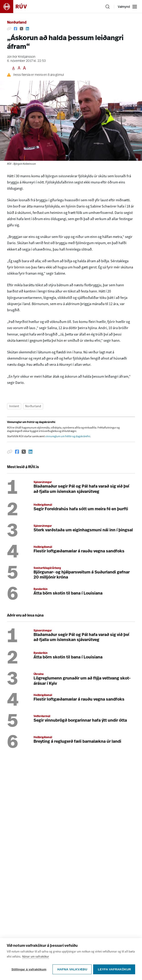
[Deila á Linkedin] (27, 29)
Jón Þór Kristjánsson (21, 57)
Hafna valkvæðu (72, 969)
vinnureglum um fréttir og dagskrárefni (68, 436)
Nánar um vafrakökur (36, 957)
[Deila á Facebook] (16, 29)
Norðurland (17, 23)
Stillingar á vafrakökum (29, 969)
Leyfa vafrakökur (115, 969)
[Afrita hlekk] (9, 29)
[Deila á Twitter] (21, 29)
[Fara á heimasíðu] (17, 7)
